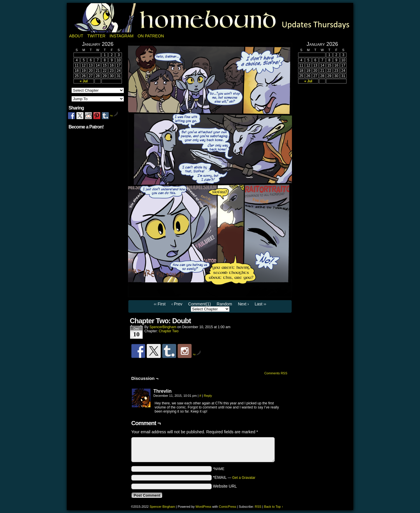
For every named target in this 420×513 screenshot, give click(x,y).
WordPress (203, 507)
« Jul (84, 81)
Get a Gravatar (244, 478)
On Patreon (151, 36)
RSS (258, 507)
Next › (243, 304)
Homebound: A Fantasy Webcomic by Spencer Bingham (210, 18)
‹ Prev (177, 304)
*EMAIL (234, 477)
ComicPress (227, 507)
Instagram (121, 36)
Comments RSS (276, 373)
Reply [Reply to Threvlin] (208, 396)
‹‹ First (160, 304)
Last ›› (260, 304)
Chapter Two (169, 331)
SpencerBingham (163, 327)
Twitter (96, 36)
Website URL (225, 486)
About (76, 36)
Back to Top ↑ (274, 507)
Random (224, 304)
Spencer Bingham (162, 507)
